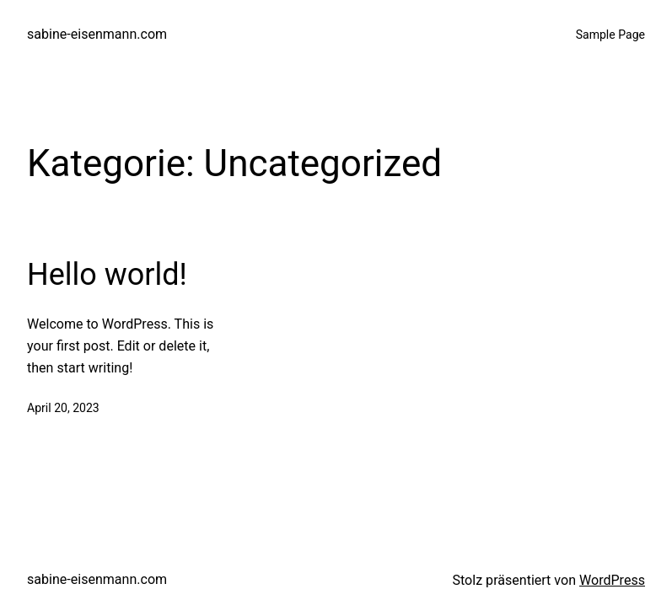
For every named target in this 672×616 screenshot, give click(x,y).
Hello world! (107, 275)
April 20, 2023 (63, 408)
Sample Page (610, 35)
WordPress (612, 580)
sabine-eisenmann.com (97, 34)
